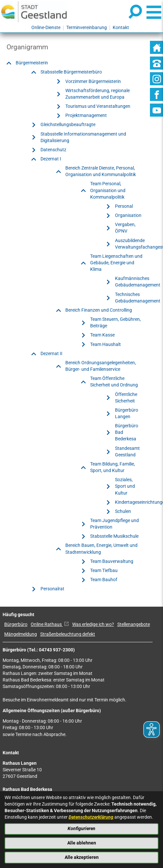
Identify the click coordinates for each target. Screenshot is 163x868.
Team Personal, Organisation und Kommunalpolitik (108, 190)
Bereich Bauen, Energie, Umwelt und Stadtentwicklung (101, 549)
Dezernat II (51, 354)
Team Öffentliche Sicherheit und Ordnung (114, 382)
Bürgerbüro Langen (127, 413)
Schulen (123, 511)
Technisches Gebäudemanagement (138, 298)
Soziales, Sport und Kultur (125, 486)
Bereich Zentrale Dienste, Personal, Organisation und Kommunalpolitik (101, 171)
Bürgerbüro (16, 624)
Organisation (128, 215)
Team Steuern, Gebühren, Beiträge (115, 323)
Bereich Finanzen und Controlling (99, 310)
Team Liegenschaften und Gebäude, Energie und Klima (116, 263)
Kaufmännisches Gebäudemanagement (138, 282)
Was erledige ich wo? (93, 624)
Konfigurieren (81, 829)
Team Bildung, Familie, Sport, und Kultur (113, 467)
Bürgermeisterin (32, 63)
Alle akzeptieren (82, 857)
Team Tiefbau (104, 571)
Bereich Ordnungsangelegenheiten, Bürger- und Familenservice (101, 366)
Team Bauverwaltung (112, 561)
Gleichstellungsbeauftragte (68, 125)
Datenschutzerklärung (91, 817)
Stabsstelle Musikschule (114, 536)
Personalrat (52, 589)
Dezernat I (51, 159)
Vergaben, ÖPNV (125, 228)
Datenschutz (53, 150)
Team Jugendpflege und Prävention (114, 524)
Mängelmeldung (21, 634)
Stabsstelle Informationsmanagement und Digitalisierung (83, 137)
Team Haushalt (106, 344)
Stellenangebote (134, 624)
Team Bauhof (104, 580)
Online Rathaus (50, 624)
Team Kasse (102, 335)
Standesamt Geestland (127, 452)
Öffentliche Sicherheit (126, 398)
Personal (124, 206)
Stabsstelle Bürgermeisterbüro (71, 72)
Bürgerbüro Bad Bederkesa (127, 432)
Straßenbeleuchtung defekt (68, 634)
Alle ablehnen (82, 843)
